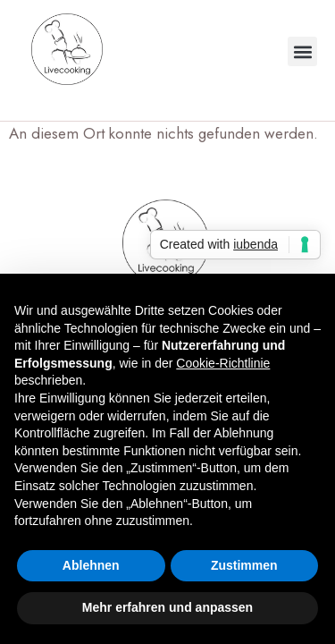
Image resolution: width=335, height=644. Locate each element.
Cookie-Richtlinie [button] (223, 363)
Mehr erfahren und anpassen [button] (167, 607)
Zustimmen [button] (244, 565)
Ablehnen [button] (91, 565)
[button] (302, 51)
